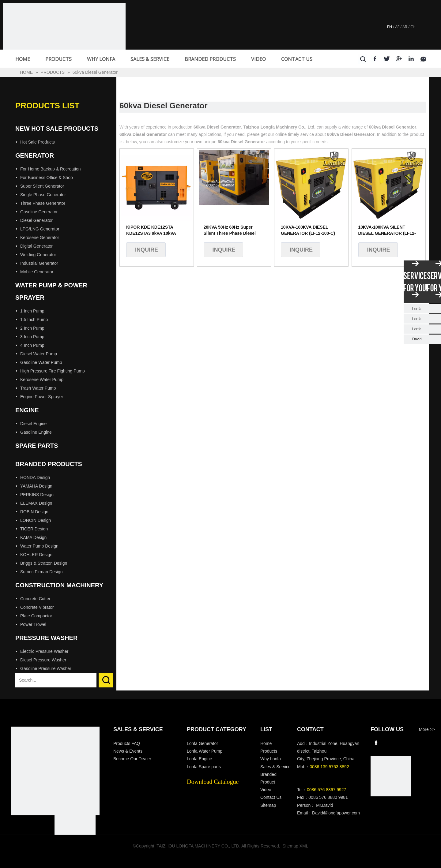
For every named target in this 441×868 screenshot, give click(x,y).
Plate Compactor (36, 616)
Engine (27, 410)
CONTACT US (297, 59)
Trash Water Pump (38, 388)
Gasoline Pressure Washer (46, 668)
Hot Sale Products (38, 142)
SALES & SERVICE (150, 59)
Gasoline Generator (39, 212)
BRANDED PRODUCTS (210, 59)
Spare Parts (37, 446)
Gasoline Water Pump (41, 362)
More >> (427, 729)
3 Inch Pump (32, 337)
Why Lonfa (271, 759)
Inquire (147, 250)
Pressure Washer (46, 638)
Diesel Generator (36, 220)
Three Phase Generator (43, 203)
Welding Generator (38, 255)
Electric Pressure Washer (44, 651)
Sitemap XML (296, 846)
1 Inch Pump (32, 311)
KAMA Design (33, 537)
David (417, 339)
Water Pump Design (39, 546)
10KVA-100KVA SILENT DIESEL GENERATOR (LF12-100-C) (387, 230)
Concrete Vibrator (37, 607)
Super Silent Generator (42, 186)
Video (266, 790)
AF (397, 27)
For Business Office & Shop (47, 178)
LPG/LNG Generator (40, 229)
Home (266, 743)
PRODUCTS (58, 59)
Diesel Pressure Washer (43, 660)
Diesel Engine (33, 424)
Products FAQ (127, 743)
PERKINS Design (37, 495)
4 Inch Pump (32, 345)
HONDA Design (35, 477)
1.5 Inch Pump (34, 320)
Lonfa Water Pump (205, 751)
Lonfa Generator (203, 743)
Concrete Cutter (35, 599)
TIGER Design (34, 529)
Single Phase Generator (43, 195)
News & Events (128, 751)
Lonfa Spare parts (204, 767)
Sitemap (268, 805)
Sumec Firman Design (41, 572)
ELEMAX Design (36, 503)
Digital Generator (36, 246)
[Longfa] (55, 771)
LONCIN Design (36, 520)
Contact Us (271, 797)
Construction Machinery (59, 585)
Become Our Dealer (132, 759)
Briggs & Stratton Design (44, 563)
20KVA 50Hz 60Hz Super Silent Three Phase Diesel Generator (230, 230)
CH (413, 27)
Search (106, 680)
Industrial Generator (39, 263)
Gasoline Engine (36, 432)
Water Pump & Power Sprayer (51, 291)
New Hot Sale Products (57, 129)
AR (405, 27)
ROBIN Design (34, 512)
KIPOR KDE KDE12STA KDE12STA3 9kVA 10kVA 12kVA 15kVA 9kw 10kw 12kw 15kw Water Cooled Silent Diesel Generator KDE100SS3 (156, 230)
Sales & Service (275, 767)
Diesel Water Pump (39, 354)
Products (269, 751)
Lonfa (417, 309)
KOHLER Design (36, 555)
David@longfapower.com (336, 813)
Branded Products (49, 464)
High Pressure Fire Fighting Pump (53, 371)
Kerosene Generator (40, 238)
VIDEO (258, 59)
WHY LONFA (101, 59)
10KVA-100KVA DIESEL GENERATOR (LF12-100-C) (308, 230)
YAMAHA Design (36, 486)
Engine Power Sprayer (42, 397)
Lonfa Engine (200, 759)
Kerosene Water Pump (42, 380)
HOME (23, 59)
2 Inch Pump (32, 328)
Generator (35, 155)
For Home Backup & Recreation (51, 169)
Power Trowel (33, 624)
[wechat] (391, 776)
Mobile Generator (37, 272)
